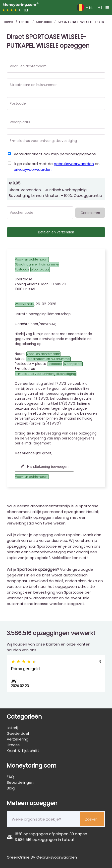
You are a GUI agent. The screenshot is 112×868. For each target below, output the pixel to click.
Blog (11, 788)
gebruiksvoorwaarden (74, 164)
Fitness (25, 22)
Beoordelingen (20, 782)
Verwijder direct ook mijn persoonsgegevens (55, 154)
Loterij (12, 728)
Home (9, 22)
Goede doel (18, 733)
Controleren (90, 213)
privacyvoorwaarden (33, 169)
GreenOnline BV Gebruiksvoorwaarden (42, 857)
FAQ (10, 777)
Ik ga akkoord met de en (57, 167)
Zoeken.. (92, 819)
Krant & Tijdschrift (23, 751)
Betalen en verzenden (56, 232)
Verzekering (18, 739)
